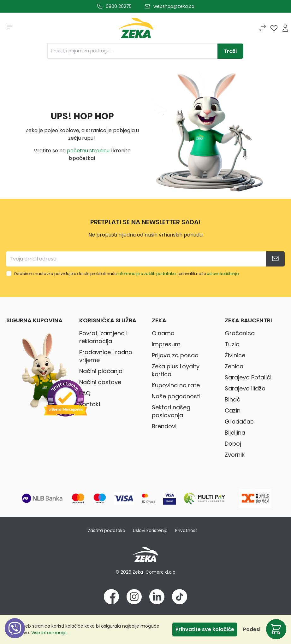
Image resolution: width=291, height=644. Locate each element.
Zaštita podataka (107, 530)
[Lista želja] (274, 28)
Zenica (234, 366)
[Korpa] (276, 629)
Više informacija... (50, 633)
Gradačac (239, 422)
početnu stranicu (88, 151)
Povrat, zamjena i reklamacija (103, 337)
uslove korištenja (223, 274)
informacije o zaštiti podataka (147, 274)
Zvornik (235, 455)
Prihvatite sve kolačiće (205, 629)
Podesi (252, 629)
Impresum (166, 344)
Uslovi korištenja (150, 530)
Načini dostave (100, 382)
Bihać (232, 399)
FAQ (85, 393)
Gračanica (240, 333)
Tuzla (232, 344)
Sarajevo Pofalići (248, 377)
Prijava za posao (175, 355)
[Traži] (230, 51)
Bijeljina (235, 433)
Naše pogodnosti (176, 396)
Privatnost (186, 530)
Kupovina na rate (176, 385)
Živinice (235, 355)
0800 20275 (119, 6)
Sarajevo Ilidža (245, 388)
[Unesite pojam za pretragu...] (133, 51)
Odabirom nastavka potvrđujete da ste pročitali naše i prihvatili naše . (127, 274)
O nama (163, 333)
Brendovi (164, 426)
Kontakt (90, 404)
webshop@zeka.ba (174, 6)
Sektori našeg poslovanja (171, 411)
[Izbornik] (8, 28)
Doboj (233, 444)
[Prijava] (285, 28)
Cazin (233, 410)
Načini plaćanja (101, 371)
